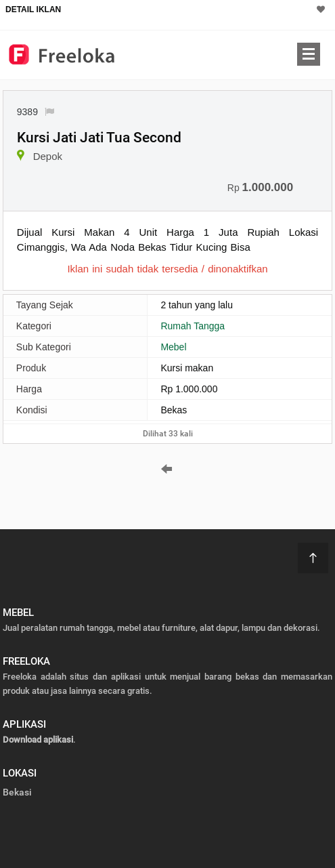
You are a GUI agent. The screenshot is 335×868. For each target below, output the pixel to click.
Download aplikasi (38, 740)
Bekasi (17, 792)
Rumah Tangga (193, 326)
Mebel (173, 347)
